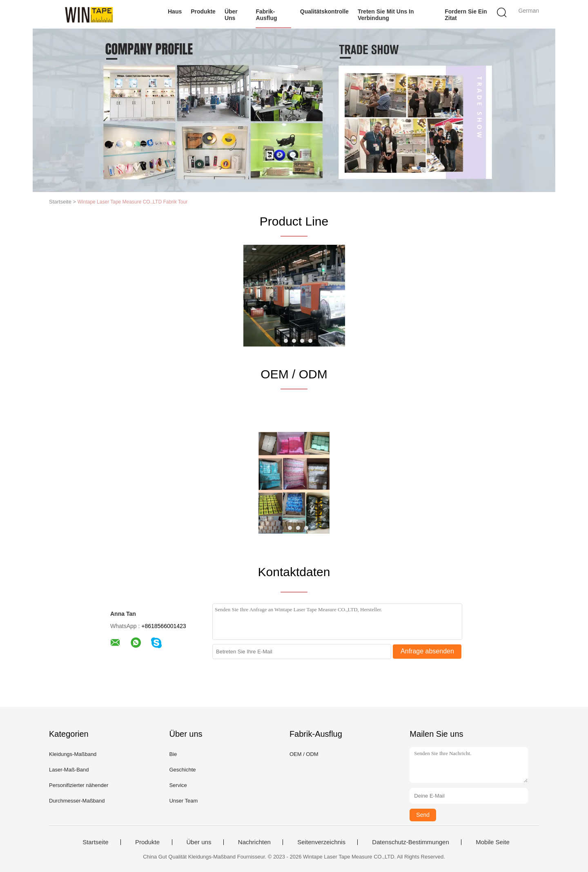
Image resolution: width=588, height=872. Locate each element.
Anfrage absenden (427, 651)
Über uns (231, 15)
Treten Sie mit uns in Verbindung (386, 15)
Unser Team (183, 801)
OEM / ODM (304, 754)
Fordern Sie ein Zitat (466, 15)
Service (178, 785)
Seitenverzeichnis (321, 842)
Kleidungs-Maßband (73, 754)
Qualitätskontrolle (324, 11)
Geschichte (182, 770)
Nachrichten (254, 842)
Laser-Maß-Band (69, 770)
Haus (175, 11)
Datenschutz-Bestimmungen (410, 842)
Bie (173, 754)
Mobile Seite (493, 842)
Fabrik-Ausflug (266, 15)
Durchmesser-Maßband (77, 801)
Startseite (95, 842)
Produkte (203, 11)
